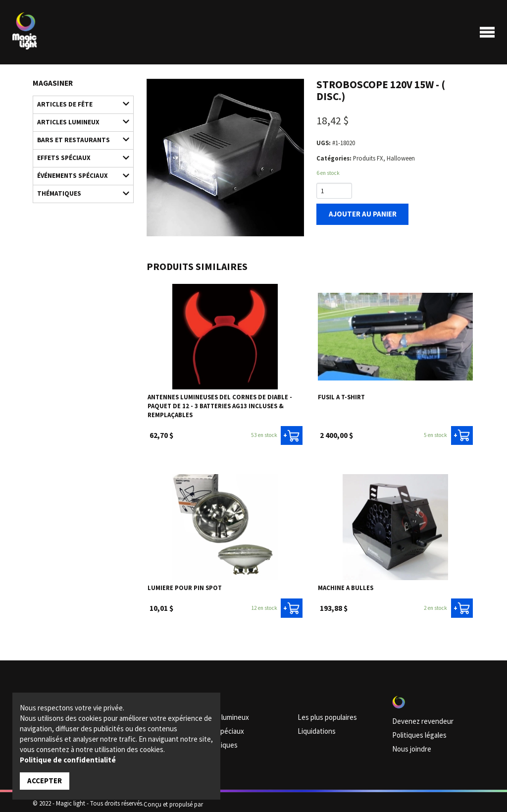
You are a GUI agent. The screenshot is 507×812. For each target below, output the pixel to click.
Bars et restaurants (79, 134)
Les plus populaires (323, 715)
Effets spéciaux (79, 149)
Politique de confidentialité (68, 761)
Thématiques (79, 180)
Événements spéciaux (79, 165)
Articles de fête (79, 103)
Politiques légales (415, 731)
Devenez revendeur (417, 719)
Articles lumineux (79, 118)
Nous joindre (409, 744)
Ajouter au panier (357, 213)
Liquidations (314, 728)
